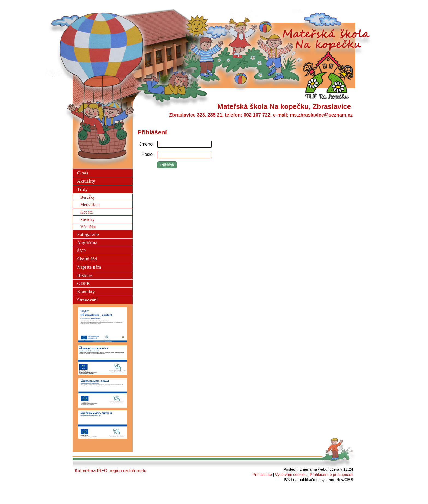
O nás (83, 173)
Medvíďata (90, 205)
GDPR (83, 283)
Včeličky (88, 227)
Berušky (87, 197)
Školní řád (87, 259)
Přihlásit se (262, 475)
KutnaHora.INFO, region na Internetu (111, 471)
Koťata (86, 212)
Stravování (87, 300)
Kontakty (86, 292)
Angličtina (87, 242)
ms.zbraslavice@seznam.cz (321, 115)
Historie (85, 275)
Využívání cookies (291, 475)
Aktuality (86, 181)
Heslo (147, 154)
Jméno (146, 144)
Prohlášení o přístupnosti (332, 475)
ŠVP (81, 251)
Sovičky (87, 219)
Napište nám (89, 267)
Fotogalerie (88, 234)
